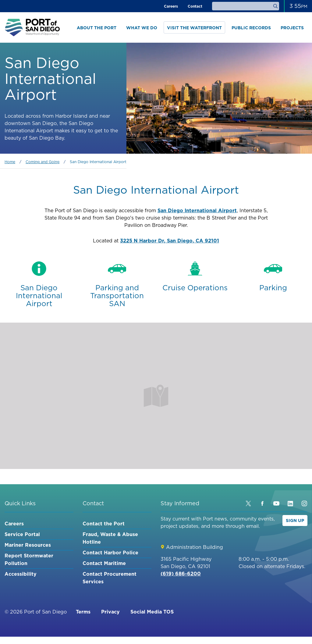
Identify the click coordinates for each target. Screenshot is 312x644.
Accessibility (21, 574)
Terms (83, 612)
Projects (292, 28)
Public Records (251, 28)
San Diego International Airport (197, 210)
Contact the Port (104, 524)
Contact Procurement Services (110, 578)
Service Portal (22, 534)
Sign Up (295, 521)
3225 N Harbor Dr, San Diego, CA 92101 (170, 241)
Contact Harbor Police (110, 553)
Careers (171, 6)
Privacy (110, 612)
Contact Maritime (104, 563)
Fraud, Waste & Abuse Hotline (110, 538)
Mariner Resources (28, 545)
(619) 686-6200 (181, 574)
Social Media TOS (152, 612)
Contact (195, 6)
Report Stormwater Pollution (29, 559)
